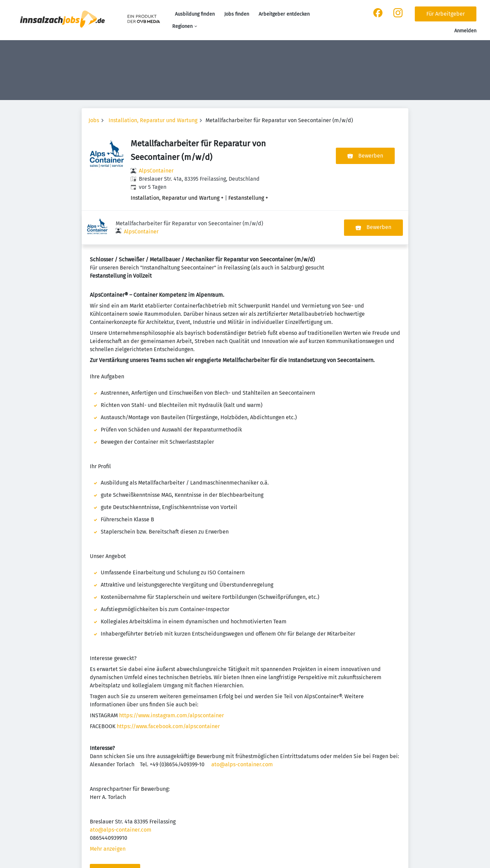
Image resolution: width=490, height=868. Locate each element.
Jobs (94, 120)
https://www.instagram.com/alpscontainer (171, 681)
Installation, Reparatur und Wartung (153, 120)
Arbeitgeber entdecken (284, 14)
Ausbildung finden (195, 14)
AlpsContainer (156, 171)
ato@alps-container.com (242, 730)
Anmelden (465, 31)
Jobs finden (237, 14)
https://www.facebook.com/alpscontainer (168, 692)
